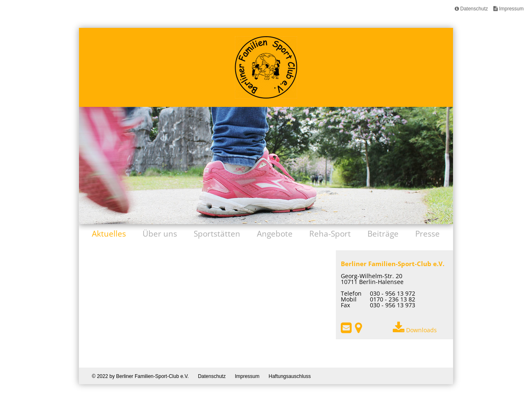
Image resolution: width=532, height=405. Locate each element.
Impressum (509, 9)
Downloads (415, 330)
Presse (427, 234)
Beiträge (383, 234)
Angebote (275, 234)
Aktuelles (109, 234)
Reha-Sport (330, 234)
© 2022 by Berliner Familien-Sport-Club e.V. (140, 376)
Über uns (160, 234)
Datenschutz (471, 9)
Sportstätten (217, 234)
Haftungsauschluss (289, 376)
